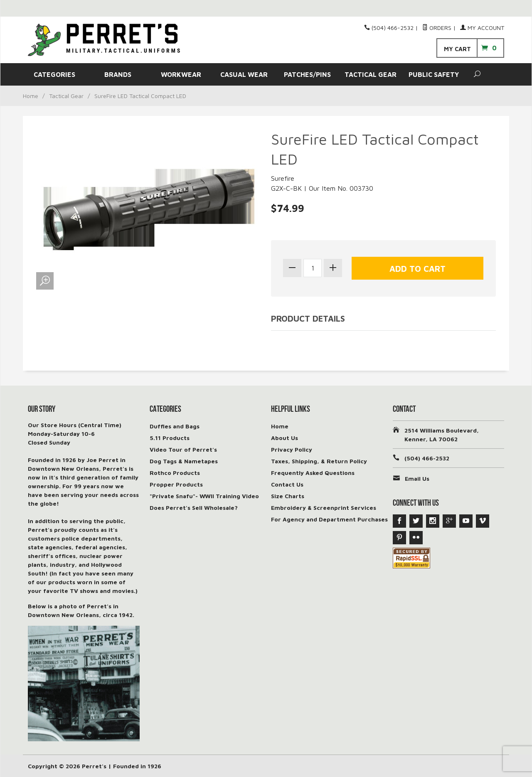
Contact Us (287, 484)
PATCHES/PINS (307, 74)
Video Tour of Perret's (183, 449)
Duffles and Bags (175, 426)
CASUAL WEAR (244, 74)
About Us (284, 438)
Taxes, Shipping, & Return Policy (319, 461)
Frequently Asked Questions (313, 473)
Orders (437, 28)
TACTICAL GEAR (371, 74)
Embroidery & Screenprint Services (324, 508)
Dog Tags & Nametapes (184, 461)
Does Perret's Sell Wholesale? (194, 508)
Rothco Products (175, 473)
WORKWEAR (181, 74)
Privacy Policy (292, 449)
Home (31, 96)
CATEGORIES (54, 74)
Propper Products (176, 484)
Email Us (417, 478)
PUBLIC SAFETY (434, 74)
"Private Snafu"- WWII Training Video (204, 496)
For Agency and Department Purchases (329, 519)
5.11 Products (170, 438)
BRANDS (118, 74)
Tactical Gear (66, 96)
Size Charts (288, 496)
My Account (482, 28)
